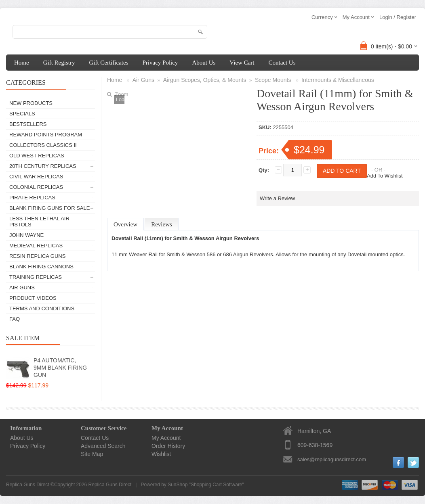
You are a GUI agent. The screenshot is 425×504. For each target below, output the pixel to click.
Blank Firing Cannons (41, 267)
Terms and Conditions (42, 308)
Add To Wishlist (385, 176)
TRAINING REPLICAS (36, 277)
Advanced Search (103, 446)
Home (22, 63)
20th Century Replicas (43, 166)
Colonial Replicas (36, 187)
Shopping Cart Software (216, 485)
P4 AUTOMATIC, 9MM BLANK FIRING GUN (60, 368)
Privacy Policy (160, 63)
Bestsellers (28, 124)
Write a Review (277, 198)
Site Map (92, 454)
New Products (31, 103)
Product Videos (33, 298)
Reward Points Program (46, 135)
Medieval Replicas (36, 246)
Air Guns (22, 288)
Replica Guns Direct (110, 485)
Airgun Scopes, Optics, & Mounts (205, 80)
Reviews (162, 224)
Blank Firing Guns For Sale (49, 208)
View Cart (242, 63)
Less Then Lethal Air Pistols (39, 222)
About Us (204, 63)
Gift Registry (59, 63)
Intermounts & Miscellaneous (338, 80)
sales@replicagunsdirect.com (332, 459)
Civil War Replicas (36, 177)
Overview (125, 224)
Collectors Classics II (43, 145)
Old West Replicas (37, 156)
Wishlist (161, 454)
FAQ (15, 319)
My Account (166, 438)
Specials (22, 114)
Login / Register (398, 17)
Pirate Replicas (32, 198)
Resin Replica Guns (37, 256)
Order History (168, 446)
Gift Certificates (108, 63)
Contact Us (282, 63)
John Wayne (26, 235)
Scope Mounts (274, 80)
